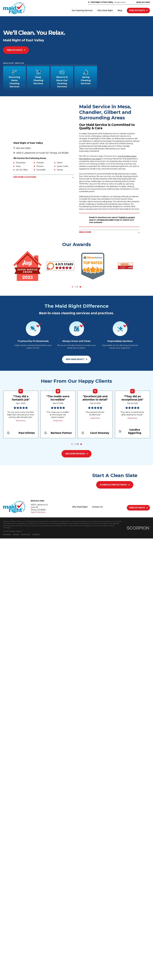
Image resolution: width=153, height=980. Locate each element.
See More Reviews (76, 454)
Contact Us (97, 507)
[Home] (14, 8)
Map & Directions (38, 512)
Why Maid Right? (76, 359)
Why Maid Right (80, 507)
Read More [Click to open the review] (21, 421)
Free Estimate (138, 10)
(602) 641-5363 (143, 2)
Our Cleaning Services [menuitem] (82, 10)
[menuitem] (7, 534)
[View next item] (81, 287)
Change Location (120, 2)
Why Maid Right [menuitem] (105, 10)
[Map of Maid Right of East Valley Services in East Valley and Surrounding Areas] (44, 121)
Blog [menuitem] (120, 10)
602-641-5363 (23, 148)
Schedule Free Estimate (115, 485)
